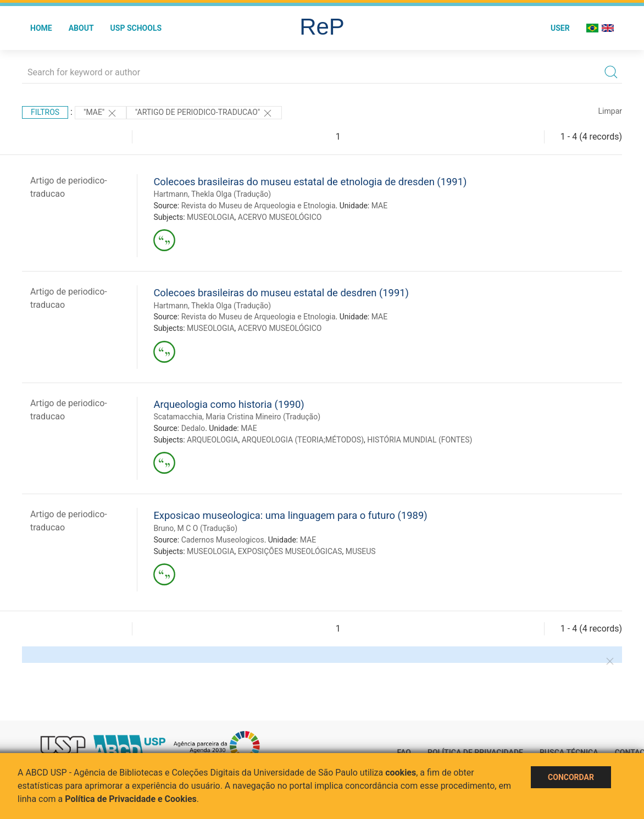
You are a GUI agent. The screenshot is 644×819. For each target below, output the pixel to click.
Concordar (571, 777)
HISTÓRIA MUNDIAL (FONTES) (420, 440)
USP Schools (136, 28)
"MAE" (101, 113)
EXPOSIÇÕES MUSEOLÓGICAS (290, 551)
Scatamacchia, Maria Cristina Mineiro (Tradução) (237, 417)
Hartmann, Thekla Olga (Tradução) (212, 194)
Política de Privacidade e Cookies (131, 799)
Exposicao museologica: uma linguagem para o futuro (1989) (290, 515)
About (81, 28)
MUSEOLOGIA (211, 217)
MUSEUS (361, 551)
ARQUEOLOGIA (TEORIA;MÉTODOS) (303, 440)
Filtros (45, 112)
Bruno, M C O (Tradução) (195, 528)
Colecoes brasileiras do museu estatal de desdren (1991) (281, 293)
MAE (379, 206)
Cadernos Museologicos (223, 540)
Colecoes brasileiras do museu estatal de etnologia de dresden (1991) (310, 182)
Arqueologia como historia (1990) (229, 404)
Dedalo (193, 428)
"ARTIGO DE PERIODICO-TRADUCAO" (204, 113)
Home (41, 28)
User (560, 28)
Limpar (610, 111)
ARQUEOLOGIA (212, 440)
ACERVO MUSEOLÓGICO (280, 217)
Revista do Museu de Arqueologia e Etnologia (259, 206)
